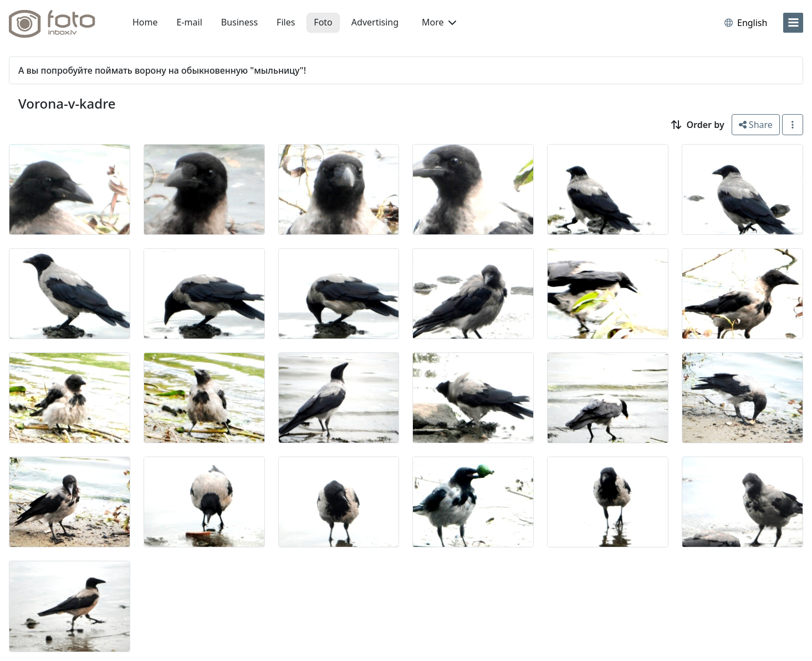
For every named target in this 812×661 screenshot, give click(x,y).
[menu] (793, 23)
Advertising (375, 22)
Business (239, 22)
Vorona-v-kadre (67, 103)
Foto (323, 22)
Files (286, 22)
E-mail (190, 22)
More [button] (439, 22)
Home (145, 22)
